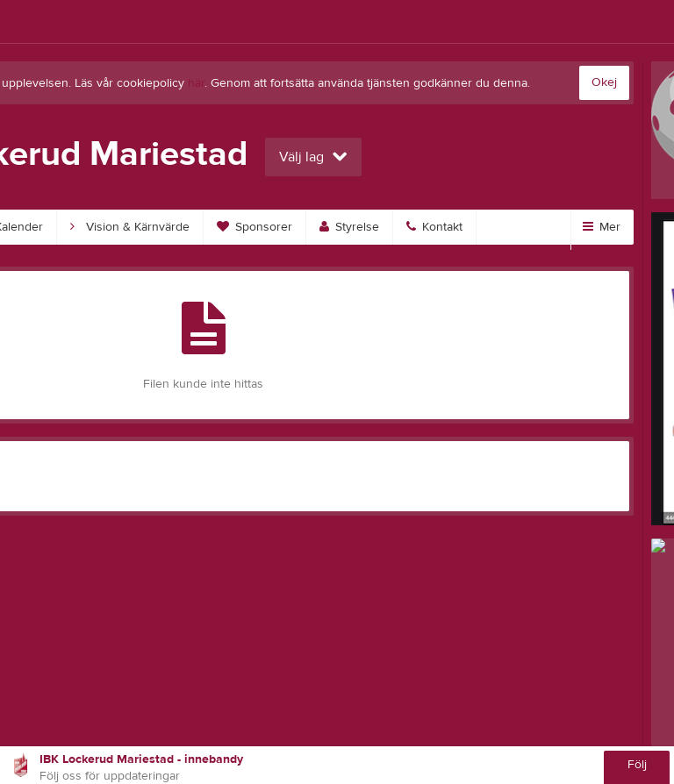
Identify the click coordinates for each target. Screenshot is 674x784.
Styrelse (349, 227)
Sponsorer (255, 227)
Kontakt (434, 227)
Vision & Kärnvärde (130, 227)
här (196, 83)
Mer (602, 227)
